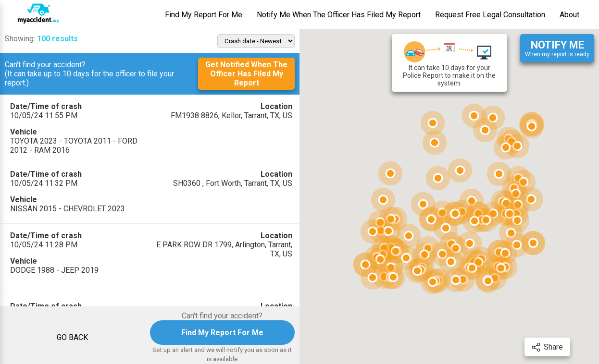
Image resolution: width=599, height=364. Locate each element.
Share (547, 347)
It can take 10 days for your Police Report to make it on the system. (449, 63)
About (569, 15)
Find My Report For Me (204, 15)
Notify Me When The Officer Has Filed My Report (339, 15)
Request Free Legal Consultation (490, 15)
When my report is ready (557, 48)
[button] (438, 178)
